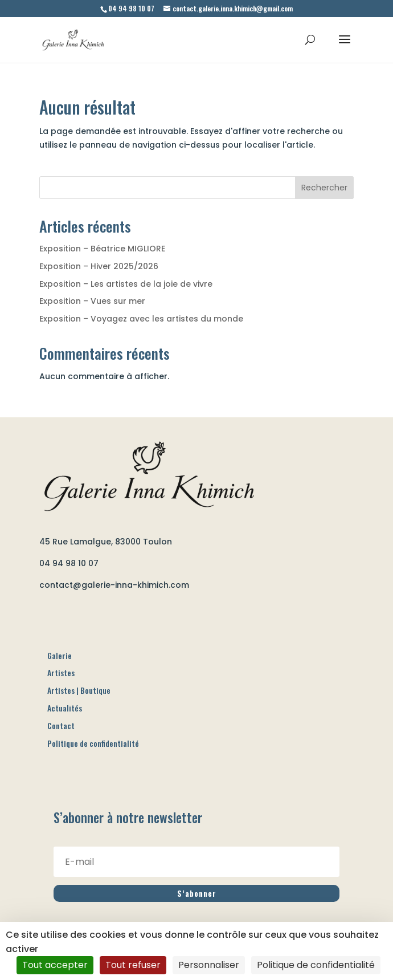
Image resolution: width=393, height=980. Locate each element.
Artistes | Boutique (79, 690)
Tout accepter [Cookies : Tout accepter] (55, 965)
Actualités (65, 708)
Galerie (60, 655)
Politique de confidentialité (93, 743)
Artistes (61, 672)
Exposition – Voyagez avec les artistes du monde (141, 319)
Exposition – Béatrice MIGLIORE (102, 249)
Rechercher (324, 188)
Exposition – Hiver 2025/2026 (99, 266)
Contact (61, 725)
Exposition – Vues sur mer (92, 301)
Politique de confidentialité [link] (316, 965)
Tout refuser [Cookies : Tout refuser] (133, 965)
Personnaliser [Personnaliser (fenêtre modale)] (209, 965)
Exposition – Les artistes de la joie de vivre (126, 284)
